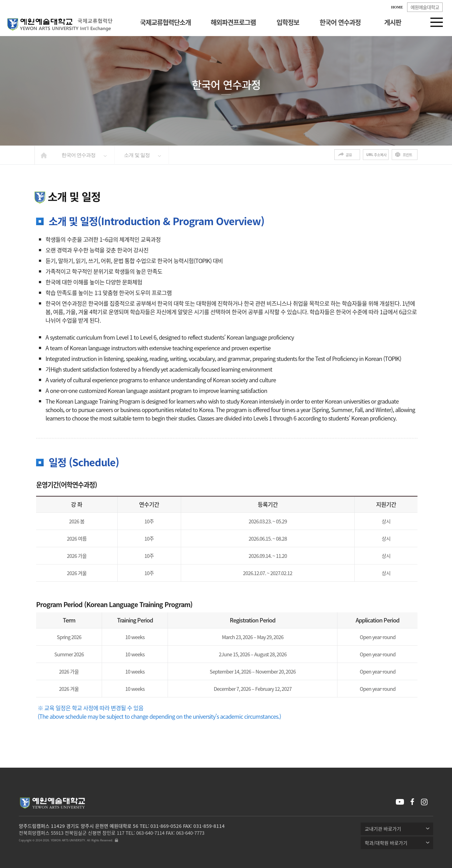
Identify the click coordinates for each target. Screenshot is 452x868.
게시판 (393, 22)
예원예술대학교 (425, 7)
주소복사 (380, 155)
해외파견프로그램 (233, 22)
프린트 (407, 155)
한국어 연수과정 (340, 22)
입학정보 (288, 22)
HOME (397, 7)
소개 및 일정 (137, 155)
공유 (349, 155)
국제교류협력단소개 (165, 22)
